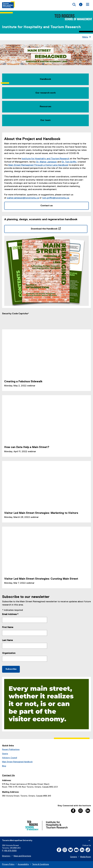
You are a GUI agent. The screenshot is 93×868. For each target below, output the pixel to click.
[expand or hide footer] (89, 841)
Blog (4, 766)
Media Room (86, 857)
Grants (5, 754)
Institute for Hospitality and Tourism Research (41, 27)
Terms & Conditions (41, 865)
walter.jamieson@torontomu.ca (23, 198)
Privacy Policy (8, 865)
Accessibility (23, 865)
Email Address (10, 615)
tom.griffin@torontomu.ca (56, 198)
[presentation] (23, 321)
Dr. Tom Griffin (69, 162)
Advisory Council (10, 758)
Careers (74, 857)
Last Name (7, 641)
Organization (9, 654)
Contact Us (8, 776)
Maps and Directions (22, 856)
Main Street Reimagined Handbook (17, 762)
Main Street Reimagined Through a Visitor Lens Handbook (38, 165)
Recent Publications (11, 750)
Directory (6, 856)
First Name (8, 628)
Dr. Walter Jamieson (46, 162)
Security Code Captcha (15, 314)
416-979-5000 (10, 851)
